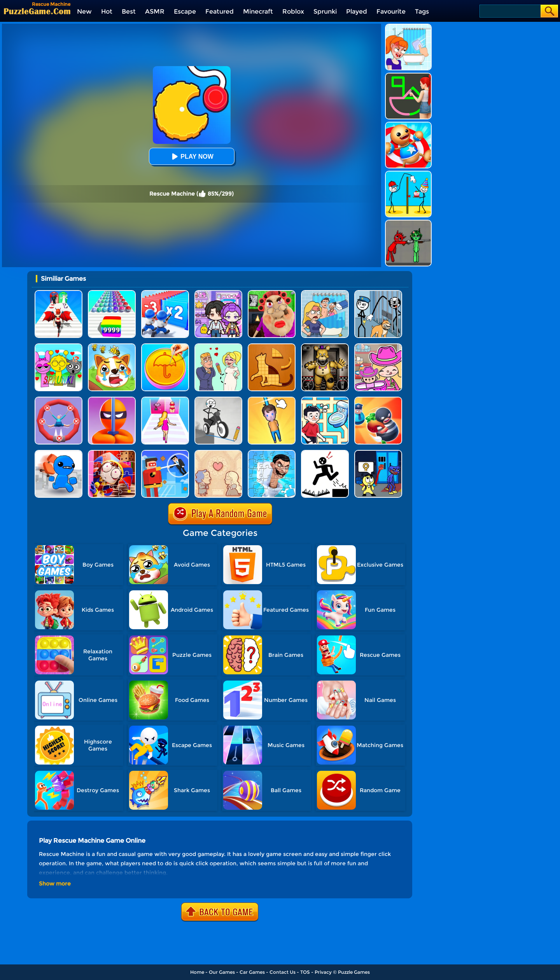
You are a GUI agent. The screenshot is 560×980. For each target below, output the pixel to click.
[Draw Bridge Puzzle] (218, 400)
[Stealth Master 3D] (112, 400)
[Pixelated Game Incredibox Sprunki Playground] (408, 223)
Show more (55, 884)
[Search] (510, 11)
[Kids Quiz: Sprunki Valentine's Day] (59, 346)
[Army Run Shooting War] (165, 293)
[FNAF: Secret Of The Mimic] (325, 346)
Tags (422, 11)
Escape (185, 11)
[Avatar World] (378, 346)
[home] (37, 11)
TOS (305, 972)
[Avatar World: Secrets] (218, 293)
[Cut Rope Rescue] (272, 400)
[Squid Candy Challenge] (165, 346)
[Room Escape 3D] (378, 400)
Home (197, 972)
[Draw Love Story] (218, 346)
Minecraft (258, 11)
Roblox (293, 11)
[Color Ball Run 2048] (112, 293)
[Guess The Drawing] (408, 76)
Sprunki (325, 11)
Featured (220, 11)
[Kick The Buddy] (408, 125)
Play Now (191, 157)
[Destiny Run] (59, 293)
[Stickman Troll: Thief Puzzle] (378, 293)
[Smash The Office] (59, 453)
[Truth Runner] (165, 400)
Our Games (222, 972)
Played (357, 11)
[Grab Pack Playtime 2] (378, 453)
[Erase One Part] (408, 27)
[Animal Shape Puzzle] (272, 346)
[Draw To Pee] (325, 400)
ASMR (155, 11)
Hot (107, 11)
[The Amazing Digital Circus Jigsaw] (112, 453)
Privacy (323, 972)
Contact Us (283, 972)
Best (129, 11)
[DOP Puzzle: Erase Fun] (325, 293)
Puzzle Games (354, 972)
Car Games (252, 972)
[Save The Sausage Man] (59, 400)
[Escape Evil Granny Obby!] (272, 293)
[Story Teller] (218, 453)
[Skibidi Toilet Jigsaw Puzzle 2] (272, 453)
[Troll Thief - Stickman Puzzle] (408, 174)
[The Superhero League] (165, 453)
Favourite (391, 11)
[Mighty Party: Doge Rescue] (112, 346)
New (84, 11)
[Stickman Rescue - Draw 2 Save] (325, 453)
